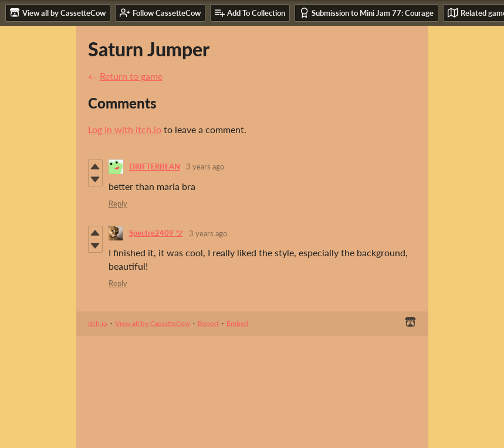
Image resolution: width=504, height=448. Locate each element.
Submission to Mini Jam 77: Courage (366, 13)
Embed (237, 323)
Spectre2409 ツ (156, 233)
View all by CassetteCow (153, 323)
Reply (118, 203)
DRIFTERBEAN (155, 167)
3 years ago (205, 167)
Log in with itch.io (125, 129)
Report (208, 323)
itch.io (98, 323)
